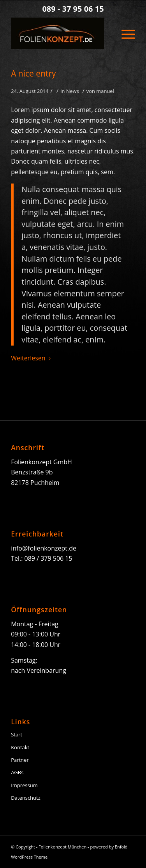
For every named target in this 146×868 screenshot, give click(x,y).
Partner (20, 760)
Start (17, 734)
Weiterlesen (32, 358)
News (73, 91)
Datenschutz (26, 798)
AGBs (17, 772)
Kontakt (20, 747)
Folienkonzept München (62, 847)
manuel (105, 91)
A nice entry (33, 73)
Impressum (24, 785)
